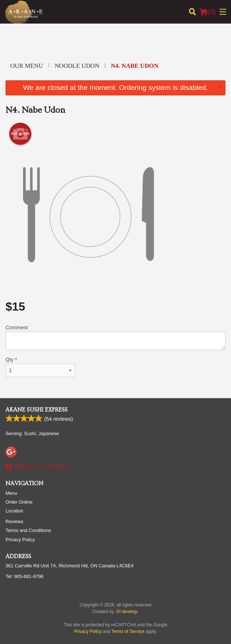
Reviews (14, 521)
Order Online (19, 502)
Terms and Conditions (28, 530)
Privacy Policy (20, 540)
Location (14, 511)
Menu (11, 493)
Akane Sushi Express (37, 410)
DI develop (127, 612)
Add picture (20, 134)
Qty (40, 367)
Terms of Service (128, 631)
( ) (207, 12)
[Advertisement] (115, 46)
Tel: (24, 576)
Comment (115, 337)
